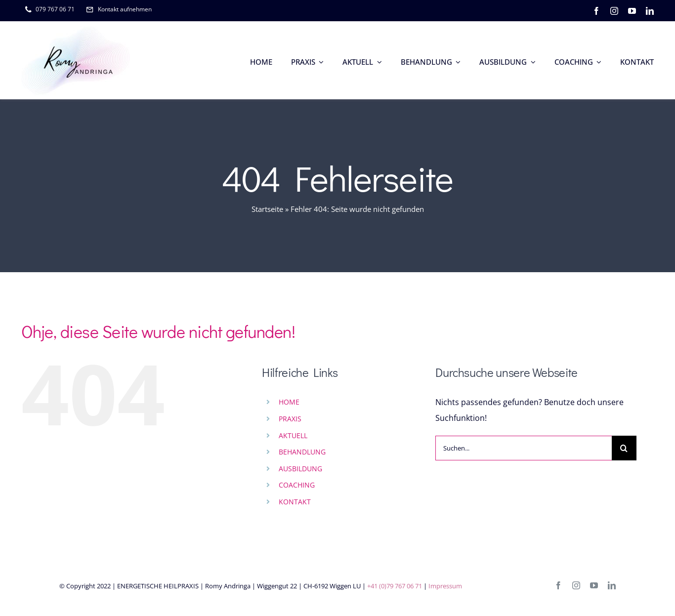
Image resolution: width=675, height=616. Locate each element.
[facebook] (596, 11)
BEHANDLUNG (302, 452)
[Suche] (624, 448)
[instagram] (614, 11)
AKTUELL (293, 435)
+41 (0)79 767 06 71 (395, 586)
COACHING (297, 485)
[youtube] (632, 11)
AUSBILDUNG (300, 469)
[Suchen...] (524, 448)
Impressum (445, 586)
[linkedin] (650, 11)
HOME (289, 402)
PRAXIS (290, 419)
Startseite (267, 209)
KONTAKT (295, 502)
